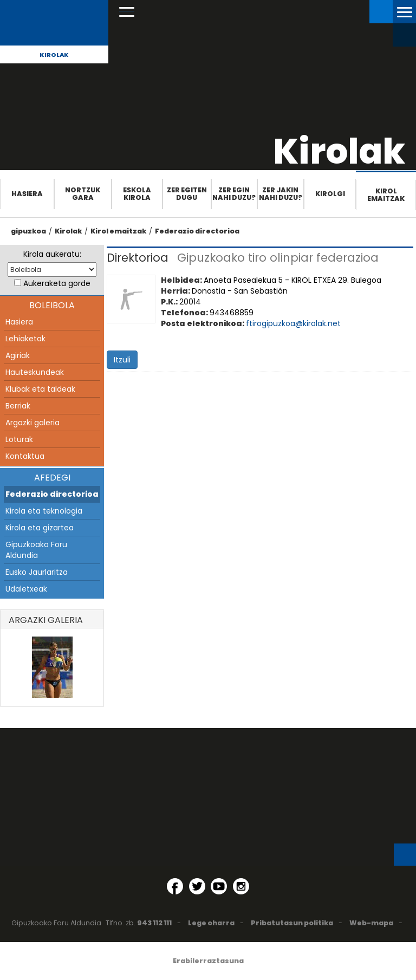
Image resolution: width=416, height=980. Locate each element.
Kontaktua (25, 456)
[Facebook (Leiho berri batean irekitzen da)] (175, 886)
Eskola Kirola (137, 194)
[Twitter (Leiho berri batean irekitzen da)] (197, 886)
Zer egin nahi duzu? (234, 194)
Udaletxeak (26, 589)
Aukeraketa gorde (57, 283)
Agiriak (18, 355)
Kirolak (54, 55)
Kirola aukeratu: (52, 254)
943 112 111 (154, 923)
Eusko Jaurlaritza (37, 572)
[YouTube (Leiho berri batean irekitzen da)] (219, 886)
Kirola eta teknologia (44, 511)
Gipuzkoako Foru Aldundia (36, 550)
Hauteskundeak (35, 372)
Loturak (19, 439)
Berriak (18, 406)
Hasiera (27, 194)
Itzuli (122, 360)
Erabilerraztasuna (208, 961)
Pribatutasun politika (292, 923)
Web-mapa (371, 923)
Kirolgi (330, 194)
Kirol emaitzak (386, 195)
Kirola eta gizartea (40, 528)
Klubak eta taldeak (40, 389)
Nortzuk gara (83, 194)
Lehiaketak (25, 339)
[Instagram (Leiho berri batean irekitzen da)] (241, 886)
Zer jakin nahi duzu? (281, 194)
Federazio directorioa (197, 231)
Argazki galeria (32, 423)
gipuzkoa (28, 231)
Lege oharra (211, 923)
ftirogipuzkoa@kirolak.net (293, 323)
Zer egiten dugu (187, 194)
